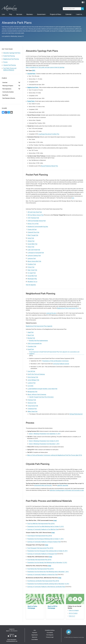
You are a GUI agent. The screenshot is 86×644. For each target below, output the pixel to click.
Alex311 (8, 630)
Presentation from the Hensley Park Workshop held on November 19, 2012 (47, 561)
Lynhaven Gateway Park (34, 254)
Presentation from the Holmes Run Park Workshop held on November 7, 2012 (48, 570)
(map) (55, 519)
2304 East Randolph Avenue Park (37, 219)
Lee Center (30, 384)
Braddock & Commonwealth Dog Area (38, 225)
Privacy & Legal (50, 636)
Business (30, 13)
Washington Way (32, 277)
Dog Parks (5, 94)
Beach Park (31, 334)
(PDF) (34, 69)
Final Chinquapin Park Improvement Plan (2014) (40, 547)
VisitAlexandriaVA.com (12, 640)
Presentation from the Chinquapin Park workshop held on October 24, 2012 (47, 550)
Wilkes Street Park (33, 410)
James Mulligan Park (33, 379)
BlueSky (8, 635)
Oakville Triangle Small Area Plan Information (41, 396)
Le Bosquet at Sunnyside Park (36, 251)
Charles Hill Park (32, 228)
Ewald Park (31, 348)
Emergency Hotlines (50, 629)
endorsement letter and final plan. (43, 484)
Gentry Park (31, 237)
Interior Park (31, 245)
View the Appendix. (31, 283)
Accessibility (50, 631)
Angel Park (31, 331)
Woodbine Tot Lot (32, 280)
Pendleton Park (32, 263)
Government (41, 13)
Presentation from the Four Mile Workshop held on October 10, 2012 (46, 525)
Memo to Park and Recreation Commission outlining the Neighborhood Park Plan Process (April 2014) (55, 454)
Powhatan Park (32, 399)
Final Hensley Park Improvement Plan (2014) (39, 558)
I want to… (79, 13)
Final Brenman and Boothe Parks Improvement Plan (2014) (43, 580)
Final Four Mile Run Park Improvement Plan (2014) (41, 522)
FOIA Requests (50, 634)
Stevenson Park (32, 402)
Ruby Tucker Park (32, 269)
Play (11, 13)
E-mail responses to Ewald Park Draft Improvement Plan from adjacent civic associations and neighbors (54, 351)
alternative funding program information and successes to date (67, 489)
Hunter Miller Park (32, 243)
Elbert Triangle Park (33, 234)
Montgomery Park (32, 390)
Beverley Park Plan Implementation (39, 339)
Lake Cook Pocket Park (34, 248)
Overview (5, 81)
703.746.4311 (14, 630)
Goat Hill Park (31, 370)
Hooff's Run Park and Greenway (36, 373)
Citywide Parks (31, 72)
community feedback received (61, 362)
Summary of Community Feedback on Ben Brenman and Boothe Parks (46, 585)
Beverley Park (31, 337)
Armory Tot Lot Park (33, 222)
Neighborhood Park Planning (11, 58)
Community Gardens (8, 91)
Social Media (35, 638)
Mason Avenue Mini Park (34, 260)
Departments (35, 634)
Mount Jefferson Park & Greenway (37, 393)
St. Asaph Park (32, 272)
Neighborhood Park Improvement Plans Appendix (39, 325)
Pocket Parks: (31, 100)
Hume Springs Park (33, 376)
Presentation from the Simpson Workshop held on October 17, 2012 (45, 538)
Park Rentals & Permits (9, 97)
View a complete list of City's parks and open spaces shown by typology (45, 66)
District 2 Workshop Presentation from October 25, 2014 (44, 440)
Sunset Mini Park (32, 274)
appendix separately (63, 484)
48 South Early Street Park (35, 211)
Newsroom (35, 636)
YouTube (16, 635)
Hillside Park (31, 240)
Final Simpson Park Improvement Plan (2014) (40, 534)
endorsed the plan (51, 312)
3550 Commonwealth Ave (35, 342)
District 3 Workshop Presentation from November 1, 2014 (44, 443)
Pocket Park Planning (9, 55)
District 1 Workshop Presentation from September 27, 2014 (45, 432)
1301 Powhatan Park (33, 217)
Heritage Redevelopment (76, 413)
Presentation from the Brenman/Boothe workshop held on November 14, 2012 (48, 582)
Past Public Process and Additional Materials (10, 68)
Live (3, 13)
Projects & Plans (56, 13)
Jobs (35, 629)
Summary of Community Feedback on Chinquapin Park (42, 552)
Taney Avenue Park (33, 404)
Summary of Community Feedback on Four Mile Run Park (43, 528)
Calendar (68, 13)
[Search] (83, 8)
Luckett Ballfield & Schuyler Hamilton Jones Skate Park (42, 387)
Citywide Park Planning (9, 64)
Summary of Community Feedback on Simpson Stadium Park (44, 540)
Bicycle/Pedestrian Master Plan (50, 165)
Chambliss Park (32, 345)
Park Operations (7, 87)
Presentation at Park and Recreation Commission (56, 360)
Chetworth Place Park (33, 231)
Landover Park (32, 382)
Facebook (11, 635)
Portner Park (31, 266)
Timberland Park (32, 407)
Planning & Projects (8, 84)
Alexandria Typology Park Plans (12, 52)
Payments (35, 631)
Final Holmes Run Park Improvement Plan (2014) (40, 567)
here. (73, 197)
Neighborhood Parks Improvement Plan (68, 307)
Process (5, 61)
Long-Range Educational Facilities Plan (49, 133)
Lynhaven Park (32, 257)
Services (19, 13)
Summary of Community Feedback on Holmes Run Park (42, 573)
